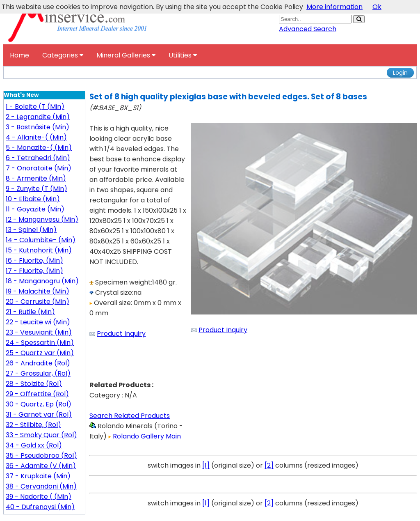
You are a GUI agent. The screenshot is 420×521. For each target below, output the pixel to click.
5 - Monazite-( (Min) (39, 148)
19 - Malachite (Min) (38, 291)
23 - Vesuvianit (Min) (39, 332)
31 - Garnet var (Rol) (39, 414)
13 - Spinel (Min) (31, 230)
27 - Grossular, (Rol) (38, 373)
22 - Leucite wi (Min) (38, 322)
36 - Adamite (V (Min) (41, 466)
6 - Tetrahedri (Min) (38, 158)
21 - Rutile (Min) (30, 312)
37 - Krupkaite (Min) (38, 476)
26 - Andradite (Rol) (38, 363)
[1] (206, 465)
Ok (377, 7)
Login (400, 73)
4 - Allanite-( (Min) (36, 137)
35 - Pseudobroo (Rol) (41, 456)
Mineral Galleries (126, 55)
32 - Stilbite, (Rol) (33, 425)
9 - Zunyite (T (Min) (37, 189)
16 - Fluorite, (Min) (34, 260)
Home (19, 55)
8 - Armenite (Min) (36, 178)
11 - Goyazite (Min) (35, 209)
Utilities (183, 55)
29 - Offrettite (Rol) (37, 394)
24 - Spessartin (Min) (40, 343)
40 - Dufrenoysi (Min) (40, 507)
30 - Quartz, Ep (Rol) (39, 404)
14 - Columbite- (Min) (41, 240)
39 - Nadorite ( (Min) (39, 497)
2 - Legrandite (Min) (38, 117)
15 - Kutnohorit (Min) (39, 250)
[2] (269, 465)
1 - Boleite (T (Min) (35, 107)
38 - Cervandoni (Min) (41, 486)
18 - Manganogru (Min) (42, 281)
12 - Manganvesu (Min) (42, 219)
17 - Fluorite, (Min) (34, 271)
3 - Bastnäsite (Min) (38, 127)
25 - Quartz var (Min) (40, 353)
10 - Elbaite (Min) (33, 199)
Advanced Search (308, 29)
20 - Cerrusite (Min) (38, 302)
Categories (63, 55)
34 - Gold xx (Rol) (34, 445)
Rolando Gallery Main (145, 436)
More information (334, 7)
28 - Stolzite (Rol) (34, 384)
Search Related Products (130, 416)
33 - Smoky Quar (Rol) (41, 435)
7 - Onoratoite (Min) (39, 168)
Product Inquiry (121, 334)
